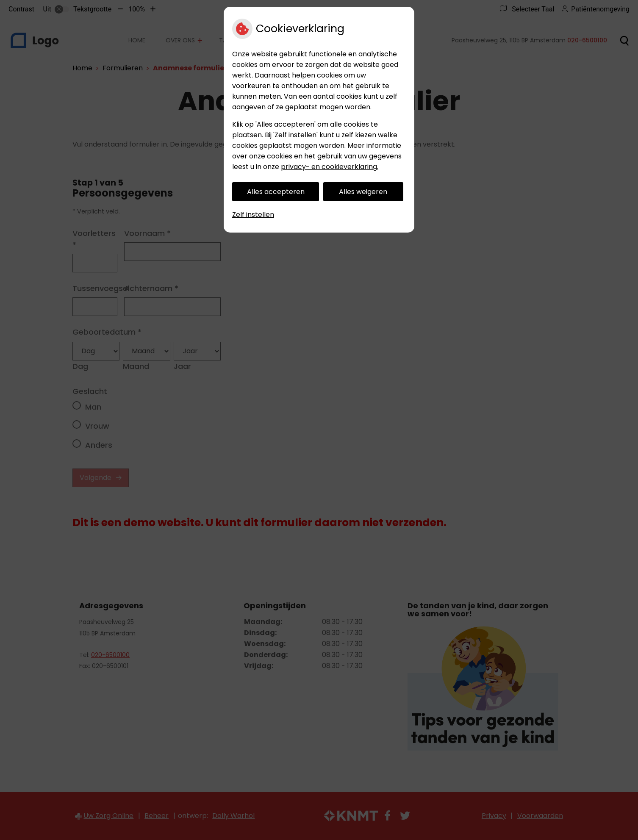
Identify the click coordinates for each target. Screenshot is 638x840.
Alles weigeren (363, 192)
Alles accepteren (276, 192)
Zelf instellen (253, 215)
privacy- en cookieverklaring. (330, 167)
